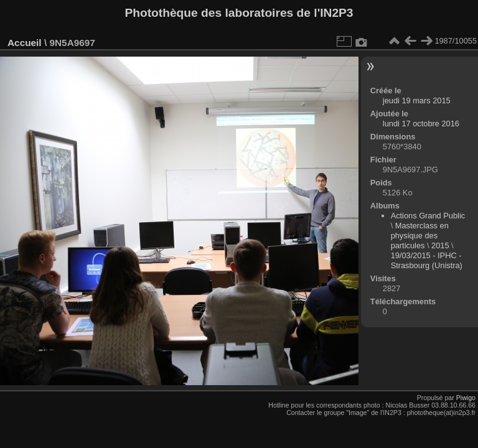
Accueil (25, 43)
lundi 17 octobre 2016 (421, 124)
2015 (440, 245)
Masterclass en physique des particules (420, 236)
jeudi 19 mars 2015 (417, 100)
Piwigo (466, 398)
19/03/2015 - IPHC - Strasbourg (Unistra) (427, 260)
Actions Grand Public (428, 216)
